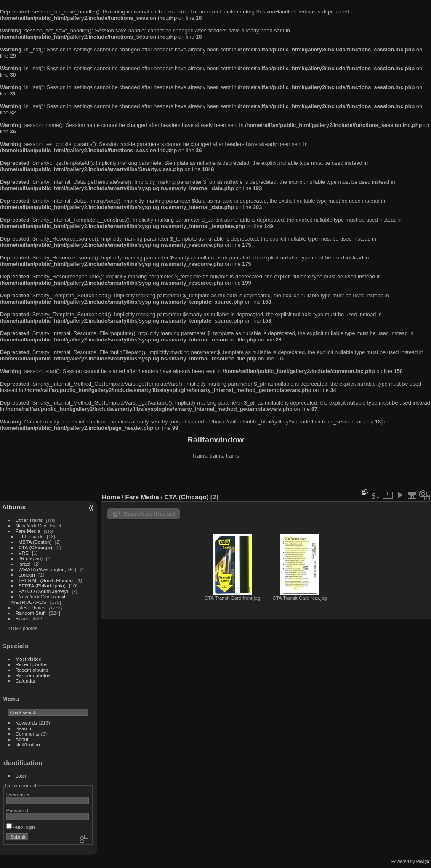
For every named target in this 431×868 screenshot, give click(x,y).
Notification (28, 745)
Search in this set (149, 514)
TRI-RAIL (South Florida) (46, 580)
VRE (24, 553)
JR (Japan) (31, 558)
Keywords (27, 723)
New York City (31, 525)
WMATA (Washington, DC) (48, 569)
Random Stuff (31, 613)
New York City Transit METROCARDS (39, 599)
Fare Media (28, 531)
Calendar (26, 681)
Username (18, 794)
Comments (28, 734)
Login (22, 776)
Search (23, 728)
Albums (14, 507)
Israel (25, 564)
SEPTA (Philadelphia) (42, 586)
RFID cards (31, 536)
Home (111, 497)
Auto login (21, 827)
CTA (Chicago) (35, 547)
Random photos (33, 675)
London (27, 575)
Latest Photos (31, 607)
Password (17, 810)
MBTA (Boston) (35, 542)
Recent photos (32, 664)
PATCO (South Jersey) (44, 591)
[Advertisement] (215, 477)
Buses (23, 618)
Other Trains (29, 520)
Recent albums (32, 670)
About (22, 739)
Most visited (29, 659)
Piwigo (423, 861)
